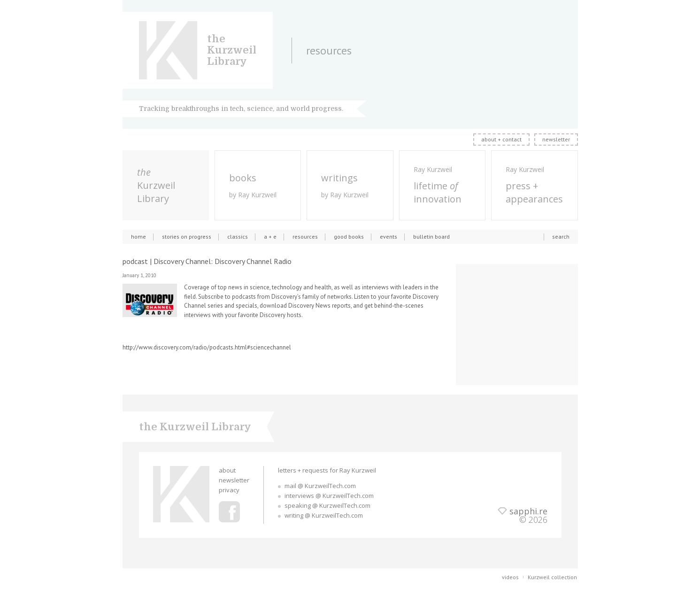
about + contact (501, 139)
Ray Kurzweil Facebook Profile (229, 512)
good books (349, 237)
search (561, 237)
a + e (270, 237)
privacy (229, 490)
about (227, 470)
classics (238, 237)
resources (305, 237)
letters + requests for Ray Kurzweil (327, 470)
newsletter (556, 139)
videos (510, 577)
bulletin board (431, 237)
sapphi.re (528, 511)
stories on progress (187, 237)
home (138, 237)
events (388, 237)
